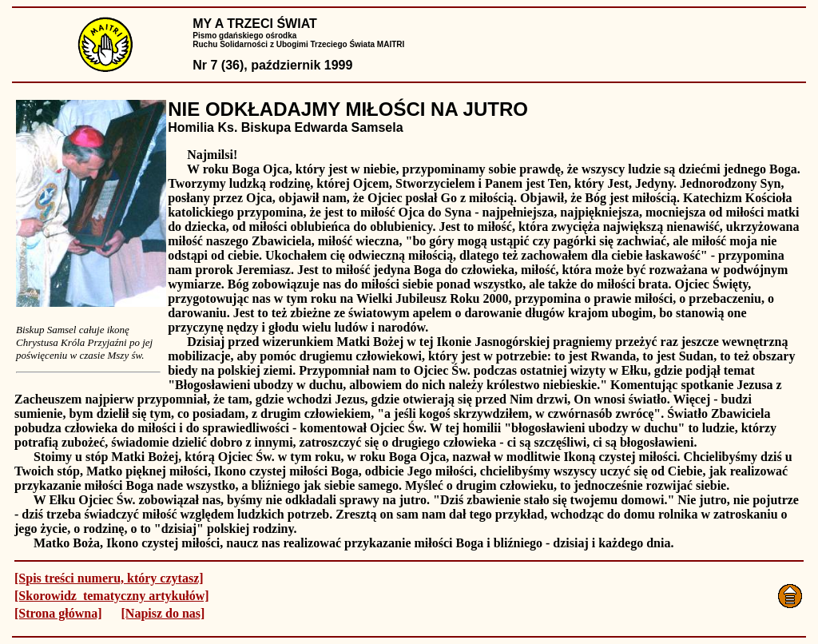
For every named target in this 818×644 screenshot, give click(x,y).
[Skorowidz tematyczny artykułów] (112, 596)
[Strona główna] (58, 613)
